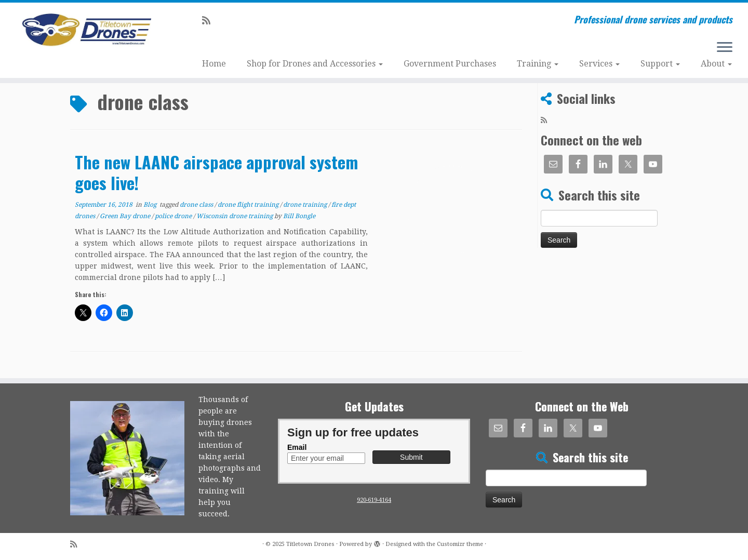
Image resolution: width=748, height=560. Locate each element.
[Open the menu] (725, 48)
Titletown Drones (310, 544)
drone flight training (249, 205)
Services (599, 64)
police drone (174, 216)
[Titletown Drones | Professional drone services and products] (86, 30)
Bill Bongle (299, 216)
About (716, 64)
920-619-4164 (374, 500)
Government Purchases (450, 64)
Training (538, 64)
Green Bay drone (126, 216)
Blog (151, 205)
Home (214, 64)
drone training (306, 205)
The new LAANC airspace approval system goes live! (216, 172)
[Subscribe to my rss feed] (210, 21)
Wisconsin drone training (235, 216)
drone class (197, 205)
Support (660, 64)
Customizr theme (460, 544)
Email (297, 447)
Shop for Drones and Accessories (315, 64)
